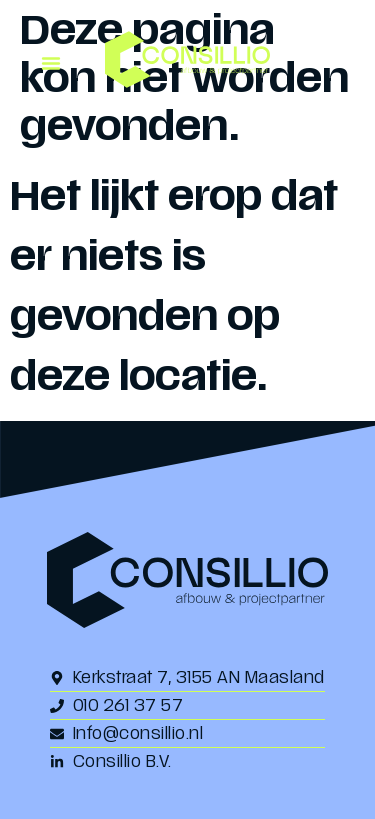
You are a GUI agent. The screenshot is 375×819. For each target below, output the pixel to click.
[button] (51, 63)
